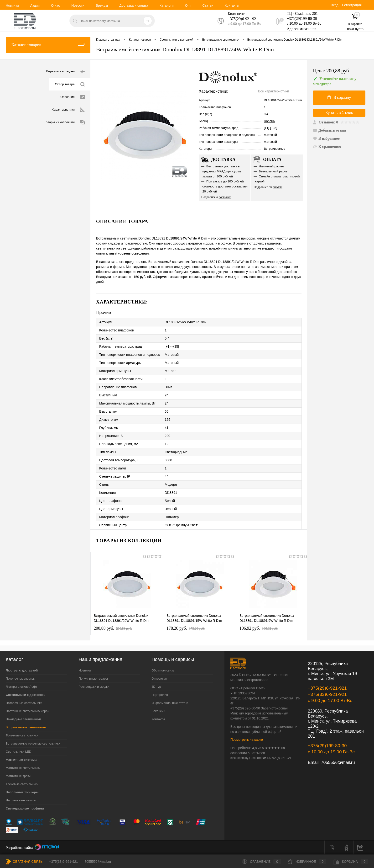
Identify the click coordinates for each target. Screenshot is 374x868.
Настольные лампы (21, 800)
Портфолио (160, 695)
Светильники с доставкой (26, 695)
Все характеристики (273, 91)
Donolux (270, 121)
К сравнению (327, 146)
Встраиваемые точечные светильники (33, 743)
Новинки (12, 5)
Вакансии (158, 711)
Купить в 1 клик (339, 113)
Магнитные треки (18, 776)
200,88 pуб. (113, 628)
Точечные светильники (22, 735)
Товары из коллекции (64, 122)
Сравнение (262, 862)
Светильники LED (18, 752)
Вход (335, 5)
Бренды (102, 5)
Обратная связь (163, 670)
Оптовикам (159, 679)
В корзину (339, 97)
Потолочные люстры (21, 679)
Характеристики (68, 110)
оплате (278, 187)
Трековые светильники (22, 784)
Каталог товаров (48, 45)
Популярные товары (93, 679)
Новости (78, 5)
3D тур (156, 687)
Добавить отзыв (330, 130)
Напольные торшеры (22, 792)
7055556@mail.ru (338, 762)
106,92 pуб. (259, 628)
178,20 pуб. (186, 628)
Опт (188, 5)
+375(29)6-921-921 (327, 688)
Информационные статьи (170, 703)
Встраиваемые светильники (26, 727)
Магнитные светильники (23, 768)
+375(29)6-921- (240, 19)
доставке (225, 197)
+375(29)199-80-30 (302, 19)
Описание (73, 97)
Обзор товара (70, 84)
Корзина (351, 862)
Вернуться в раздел (65, 72)
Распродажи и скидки (94, 687)
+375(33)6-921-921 (327, 694)
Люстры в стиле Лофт (21, 687)
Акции (35, 5)
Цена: (332, 71)
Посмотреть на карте (247, 740)
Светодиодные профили (25, 808)
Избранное (307, 862)
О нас (55, 5)
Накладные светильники (23, 719)
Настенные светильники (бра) (27, 711)
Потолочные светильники (24, 703)
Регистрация (352, 5)
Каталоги (167, 5)
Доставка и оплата (134, 5)
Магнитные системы (21, 760)
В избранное (326, 138)
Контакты (232, 5)
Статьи (208, 5)
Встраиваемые (275, 149)
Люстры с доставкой (22, 670)
